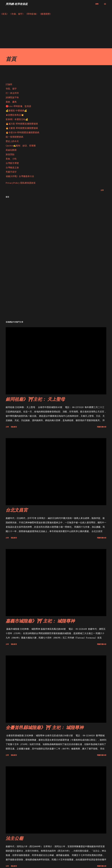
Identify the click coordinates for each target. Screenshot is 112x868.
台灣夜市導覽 (12, 163)
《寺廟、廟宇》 (17, 14)
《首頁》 (4, 14)
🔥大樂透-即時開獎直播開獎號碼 (22, 128)
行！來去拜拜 (12, 93)
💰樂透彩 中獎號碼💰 (16, 111)
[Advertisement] (56, 33)
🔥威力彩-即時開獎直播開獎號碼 (22, 124)
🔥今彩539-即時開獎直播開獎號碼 (22, 132)
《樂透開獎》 (45, 14)
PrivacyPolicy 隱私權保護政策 (21, 183)
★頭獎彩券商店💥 (15, 115)
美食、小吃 (11, 159)
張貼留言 (14, 427)
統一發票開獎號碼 (14, 137)
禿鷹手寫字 (11, 172)
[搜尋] (97, 4)
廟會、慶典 (11, 102)
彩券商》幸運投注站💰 (17, 119)
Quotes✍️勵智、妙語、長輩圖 (21, 146)
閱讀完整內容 (102, 427)
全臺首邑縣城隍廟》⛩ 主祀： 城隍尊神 (45, 727)
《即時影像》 (32, 14)
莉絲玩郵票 (11, 150)
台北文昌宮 (17, 510)
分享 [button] (102, 190)
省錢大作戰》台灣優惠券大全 (20, 176)
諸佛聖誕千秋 (12, 97)
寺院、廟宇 (11, 89)
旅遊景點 (10, 154)
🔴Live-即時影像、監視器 (18, 106)
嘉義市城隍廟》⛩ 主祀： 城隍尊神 (40, 621)
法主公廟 (14, 838)
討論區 (9, 84)
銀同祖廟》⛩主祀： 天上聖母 (35, 399)
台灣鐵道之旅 (12, 167)
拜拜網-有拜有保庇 (17, 4)
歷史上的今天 (12, 141)
